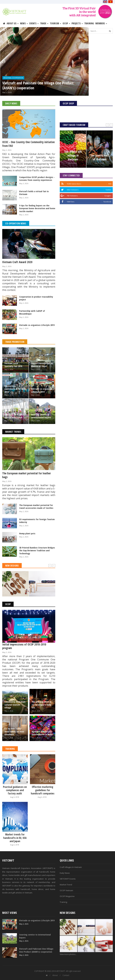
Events (34, 23)
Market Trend (66, 885)
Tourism (55, 23)
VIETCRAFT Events (68, 879)
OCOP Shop (68, 103)
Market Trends (13, 432)
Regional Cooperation (13, 78)
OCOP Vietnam (66, 890)
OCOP (66, 23)
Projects (77, 23)
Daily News (11, 103)
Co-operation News (16, 223)
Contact (66, 975)
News (24, 23)
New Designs (12, 566)
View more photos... (68, 954)
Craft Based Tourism (74, 125)
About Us (13, 23)
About (55, 975)
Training (89, 23)
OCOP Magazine (67, 896)
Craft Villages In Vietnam (71, 867)
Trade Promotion (15, 342)
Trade (44, 23)
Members (101, 23)
